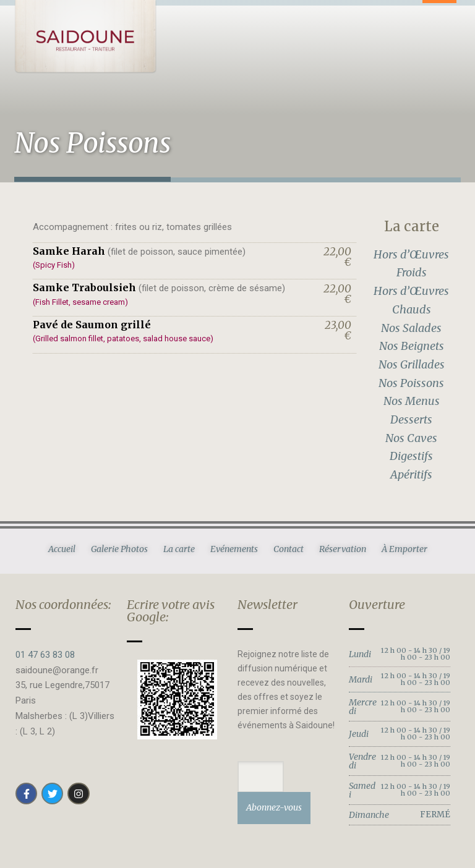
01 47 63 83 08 (45, 655)
